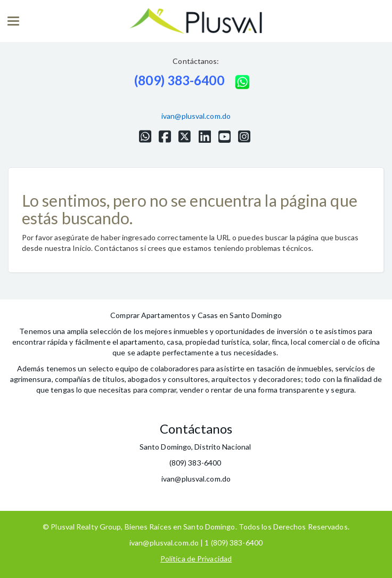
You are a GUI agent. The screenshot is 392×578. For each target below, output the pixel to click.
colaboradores (174, 368)
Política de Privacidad (196, 559)
